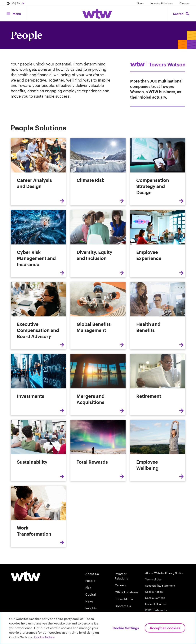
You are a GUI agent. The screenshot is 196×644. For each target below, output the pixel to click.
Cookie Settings (155, 598)
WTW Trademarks (156, 610)
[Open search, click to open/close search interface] (180, 14)
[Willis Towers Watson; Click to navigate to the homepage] (97, 14)
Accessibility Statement (160, 586)
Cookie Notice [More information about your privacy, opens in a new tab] (44, 637)
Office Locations (127, 592)
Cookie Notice (154, 592)
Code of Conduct (156, 604)
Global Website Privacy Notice (164, 573)
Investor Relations (162, 3)
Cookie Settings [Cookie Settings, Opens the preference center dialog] (126, 628)
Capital (91, 594)
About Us (92, 574)
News (140, 3)
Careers (184, 3)
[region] (98, 628)
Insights (91, 608)
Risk (88, 587)
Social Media (124, 599)
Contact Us (123, 606)
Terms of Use (153, 579)
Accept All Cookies (165, 628)
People (90, 581)
